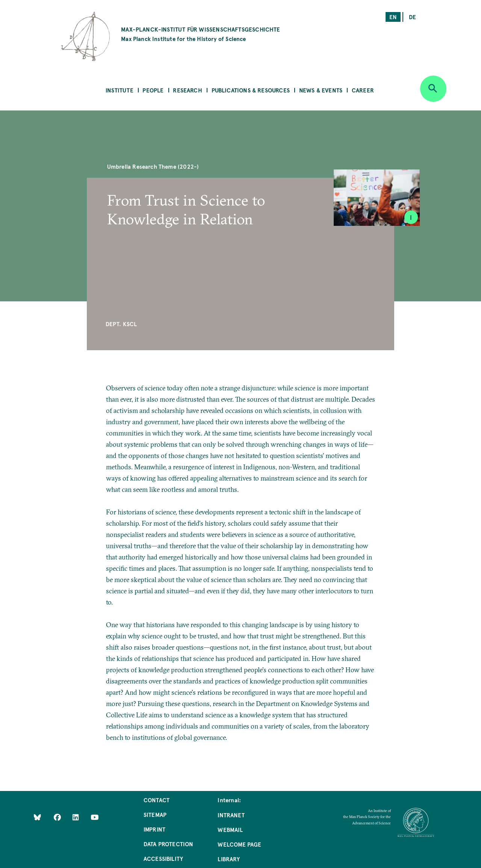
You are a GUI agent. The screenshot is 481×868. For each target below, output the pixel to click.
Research (187, 90)
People (153, 90)
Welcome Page (239, 844)
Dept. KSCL (121, 324)
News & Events (321, 90)
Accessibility (163, 858)
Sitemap (155, 814)
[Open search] (433, 89)
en (393, 17)
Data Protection (169, 844)
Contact (157, 800)
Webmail (230, 829)
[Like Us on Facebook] (58, 817)
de (412, 17)
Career (363, 90)
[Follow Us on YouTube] (95, 817)
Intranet (231, 815)
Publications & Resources (251, 90)
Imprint (154, 829)
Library (228, 859)
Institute (119, 90)
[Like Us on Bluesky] (37, 817)
